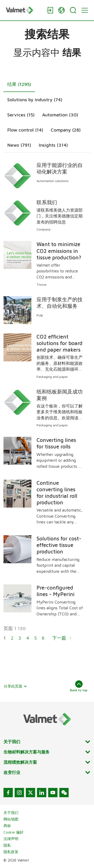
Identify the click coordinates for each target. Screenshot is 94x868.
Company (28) (66, 130)
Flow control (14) (25, 130)
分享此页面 (15, 686)
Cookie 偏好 (13, 832)
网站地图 (11, 819)
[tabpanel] (47, 404)
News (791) (19, 145)
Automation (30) (60, 115)
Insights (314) (53, 145)
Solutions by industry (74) (35, 100)
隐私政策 (11, 852)
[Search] (73, 10)
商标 (7, 826)
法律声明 (11, 839)
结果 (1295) (19, 84)
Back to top (79, 686)
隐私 (7, 845)
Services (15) (21, 115)
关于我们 (11, 813)
